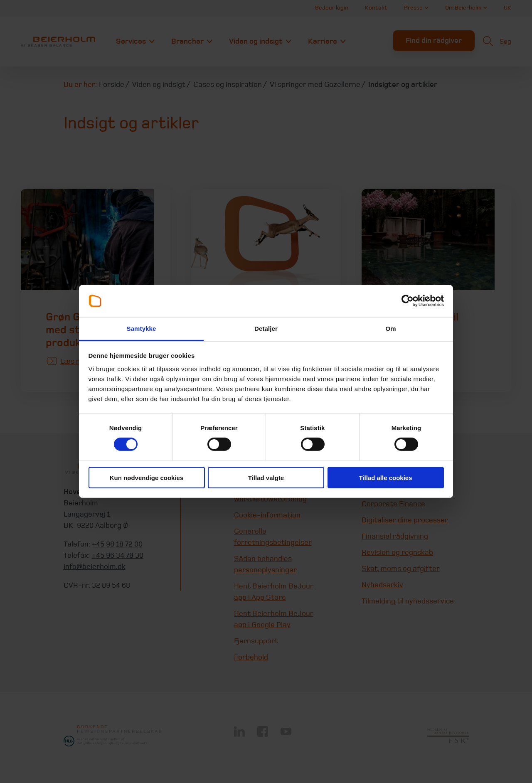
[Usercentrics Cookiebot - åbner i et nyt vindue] (408, 301)
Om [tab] (390, 329)
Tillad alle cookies (385, 477)
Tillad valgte (266, 477)
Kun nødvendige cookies (147, 477)
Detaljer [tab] (266, 329)
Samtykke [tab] (142, 329)
